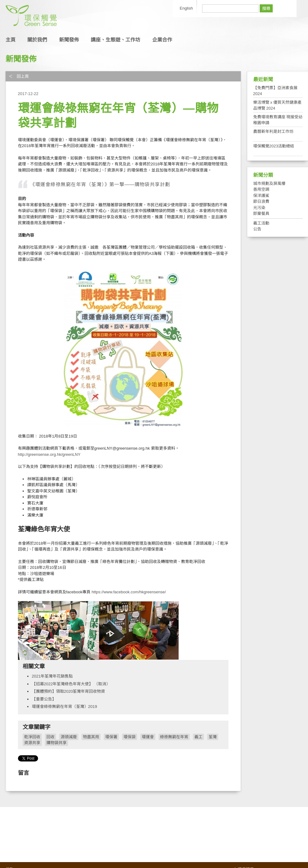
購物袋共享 (56, 743)
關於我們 (37, 40)
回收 (50, 737)
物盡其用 (91, 737)
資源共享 (32, 743)
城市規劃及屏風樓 (269, 183)
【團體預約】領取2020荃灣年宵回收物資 (69, 691)
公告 (257, 229)
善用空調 (261, 189)
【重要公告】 (44, 699)
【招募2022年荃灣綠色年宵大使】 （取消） (71, 684)
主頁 (11, 40)
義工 (198, 737)
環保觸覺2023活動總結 (274, 146)
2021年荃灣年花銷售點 (52, 676)
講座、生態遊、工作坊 (115, 40)
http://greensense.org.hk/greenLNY (49, 454)
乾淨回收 (32, 737)
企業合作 (162, 40)
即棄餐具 (261, 214)
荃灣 (213, 737)
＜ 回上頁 (19, 76)
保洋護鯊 (261, 196)
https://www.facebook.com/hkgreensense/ (128, 592)
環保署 (111, 737)
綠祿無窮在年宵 (174, 737)
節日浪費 (261, 201)
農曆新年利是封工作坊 (273, 131)
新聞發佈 (69, 40)
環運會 (148, 737)
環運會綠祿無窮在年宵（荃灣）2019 (65, 707)
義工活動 (261, 223)
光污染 (259, 208)
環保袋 (130, 737)
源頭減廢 (69, 737)
